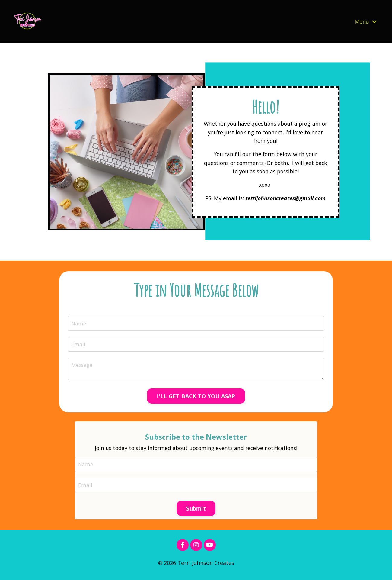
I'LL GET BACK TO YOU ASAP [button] (196, 398)
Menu (366, 21)
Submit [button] (196, 511)
